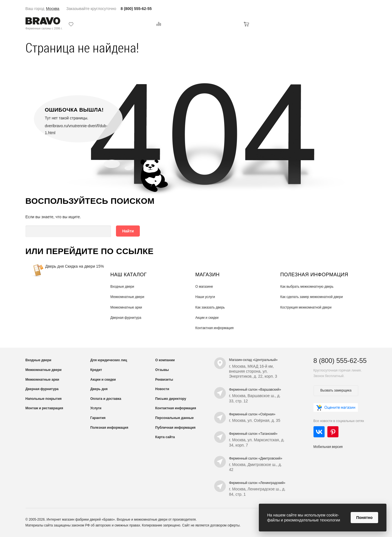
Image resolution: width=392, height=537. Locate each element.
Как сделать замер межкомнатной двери (311, 297)
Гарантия (98, 418)
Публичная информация (175, 428)
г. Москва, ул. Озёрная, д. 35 (255, 420)
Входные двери (122, 287)
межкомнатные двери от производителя (165, 520)
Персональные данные (175, 418)
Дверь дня (55, 266)
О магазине (204, 287)
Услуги (96, 408)
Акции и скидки (207, 318)
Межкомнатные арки (126, 307)
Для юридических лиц (109, 360)
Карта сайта (165, 437)
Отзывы (162, 370)
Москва (53, 9)
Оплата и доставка (106, 399)
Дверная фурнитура (126, 318)
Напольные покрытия (44, 399)
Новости (162, 389)
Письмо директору (171, 399)
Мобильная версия (328, 447)
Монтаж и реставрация (44, 408)
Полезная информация (109, 428)
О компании (165, 360)
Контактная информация (214, 328)
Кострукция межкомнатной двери (306, 307)
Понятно (364, 518)
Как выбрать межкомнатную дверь (307, 287)
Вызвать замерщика (336, 390)
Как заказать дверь (210, 307)
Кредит (96, 370)
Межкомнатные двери (127, 297)
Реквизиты (164, 380)
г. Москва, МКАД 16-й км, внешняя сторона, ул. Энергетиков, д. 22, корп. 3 (253, 371)
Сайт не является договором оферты (211, 525)
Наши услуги (205, 297)
